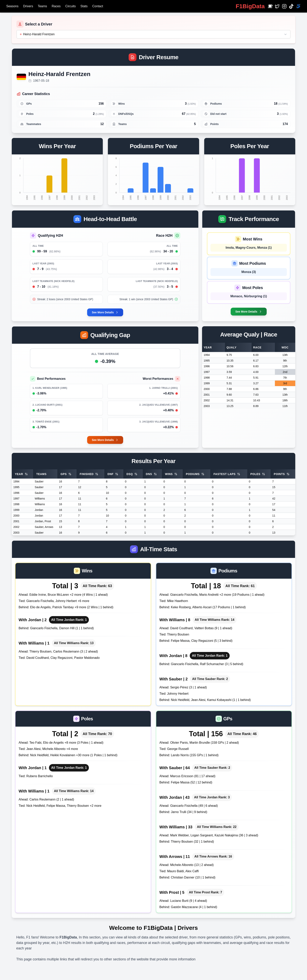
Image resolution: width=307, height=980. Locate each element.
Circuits (70, 6)
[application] (57, 177)
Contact (98, 6)
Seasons (12, 6)
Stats (84, 6)
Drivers (28, 6)
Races (56, 6)
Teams (42, 6)
